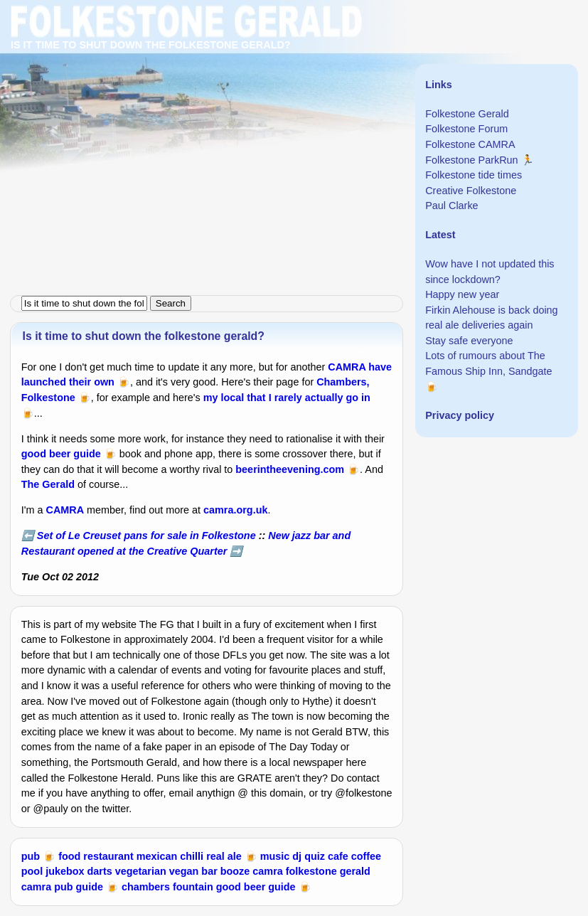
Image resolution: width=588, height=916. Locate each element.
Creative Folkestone (471, 191)
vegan (184, 871)
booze (235, 871)
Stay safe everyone (469, 341)
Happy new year (462, 294)
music (275, 856)
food (69, 856)
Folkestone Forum (466, 129)
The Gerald (48, 484)
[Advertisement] (294, 100)
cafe (338, 856)
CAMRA (65, 510)
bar (209, 871)
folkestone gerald (328, 871)
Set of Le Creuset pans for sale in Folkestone (146, 536)
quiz (315, 856)
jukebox (65, 871)
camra (267, 871)
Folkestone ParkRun (471, 160)
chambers (146, 887)
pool (32, 871)
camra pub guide (62, 887)
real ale (224, 856)
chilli (192, 856)
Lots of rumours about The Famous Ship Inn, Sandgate (488, 363)
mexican (157, 856)
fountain (193, 887)
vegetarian (141, 871)
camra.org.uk (235, 510)
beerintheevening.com (290, 469)
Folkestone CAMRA (470, 144)
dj (297, 856)
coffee (366, 856)
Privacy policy (460, 415)
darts (100, 871)
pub (31, 856)
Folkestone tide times (474, 175)
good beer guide (61, 454)
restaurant (108, 856)
